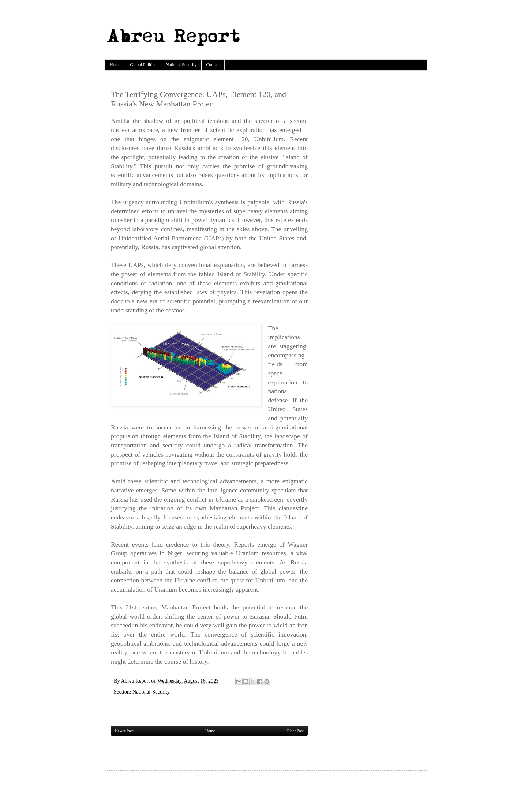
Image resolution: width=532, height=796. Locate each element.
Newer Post (124, 731)
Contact (213, 65)
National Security (181, 65)
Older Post (295, 731)
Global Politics (143, 65)
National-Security (151, 692)
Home (115, 65)
